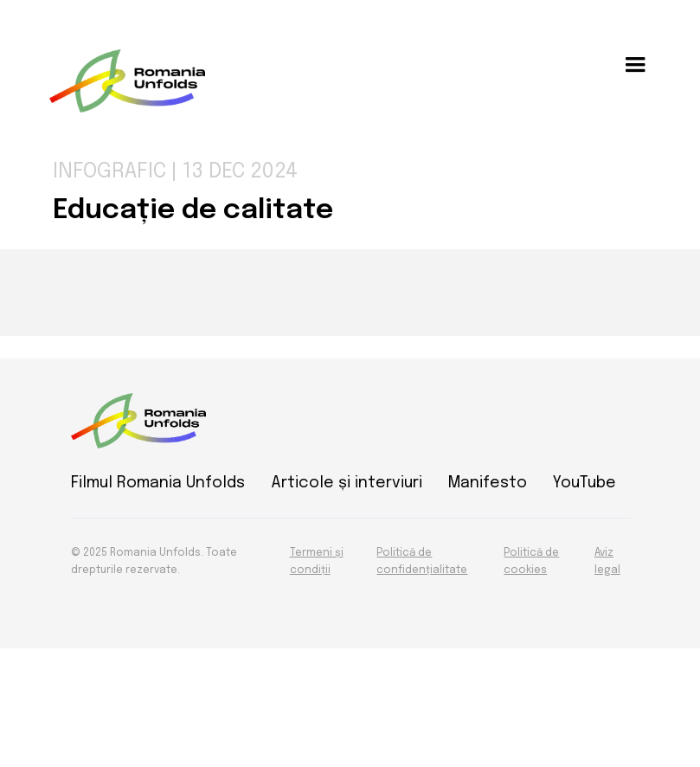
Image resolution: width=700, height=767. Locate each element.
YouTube (584, 483)
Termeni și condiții (317, 562)
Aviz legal (607, 562)
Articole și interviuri (347, 483)
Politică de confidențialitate (422, 562)
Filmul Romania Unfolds (158, 483)
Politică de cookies (531, 562)
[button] (635, 65)
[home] (127, 81)
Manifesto (488, 483)
